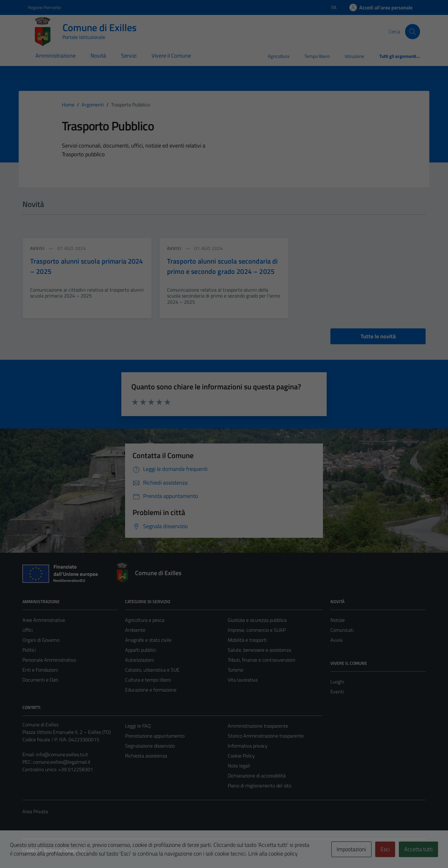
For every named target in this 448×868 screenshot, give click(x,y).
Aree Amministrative (44, 620)
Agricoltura (279, 56)
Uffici (28, 630)
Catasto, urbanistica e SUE (152, 670)
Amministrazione (56, 56)
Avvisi (336, 640)
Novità (98, 56)
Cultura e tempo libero (148, 680)
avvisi (38, 248)
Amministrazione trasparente (258, 726)
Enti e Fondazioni (40, 670)
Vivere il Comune (171, 56)
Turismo (236, 670)
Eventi (337, 692)
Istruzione (355, 56)
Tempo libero (317, 56)
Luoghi (337, 682)
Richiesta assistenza (146, 756)
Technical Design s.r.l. (65, 850)
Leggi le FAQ (138, 726)
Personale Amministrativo (49, 660)
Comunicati (342, 630)
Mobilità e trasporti (247, 640)
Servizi (129, 56)
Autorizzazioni (139, 660)
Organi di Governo (41, 640)
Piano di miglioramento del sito (259, 786)
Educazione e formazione (151, 690)
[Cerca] (413, 31)
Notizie (338, 620)
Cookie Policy (241, 756)
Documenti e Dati (40, 680)
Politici (29, 650)
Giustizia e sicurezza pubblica (257, 620)
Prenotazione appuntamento (155, 736)
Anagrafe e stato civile (148, 640)
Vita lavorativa (243, 680)
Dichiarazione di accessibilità (257, 776)
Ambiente (135, 630)
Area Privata (35, 811)
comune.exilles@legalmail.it (62, 762)
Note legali (239, 766)
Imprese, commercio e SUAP (257, 630)
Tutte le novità (378, 336)
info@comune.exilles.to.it (62, 754)
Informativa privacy (248, 746)
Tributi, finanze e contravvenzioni (261, 660)
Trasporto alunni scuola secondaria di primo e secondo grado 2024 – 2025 (222, 266)
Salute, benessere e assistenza (259, 650)
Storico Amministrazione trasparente (266, 736)
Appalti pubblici (141, 650)
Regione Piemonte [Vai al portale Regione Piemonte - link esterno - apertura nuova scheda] (44, 7)
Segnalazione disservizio (150, 746)
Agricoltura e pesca (145, 620)
